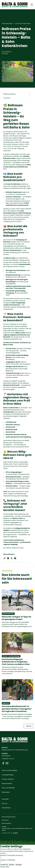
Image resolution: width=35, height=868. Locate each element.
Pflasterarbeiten (7, 784)
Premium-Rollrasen (10, 324)
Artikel (14, 548)
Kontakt (4, 827)
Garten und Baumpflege (9, 770)
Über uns (5, 804)
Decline (12, 865)
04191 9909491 (6, 756)
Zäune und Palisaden (8, 788)
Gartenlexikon (6, 808)
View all (29, 726)
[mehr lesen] (18, 609)
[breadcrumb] (23, 24)
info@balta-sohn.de (8, 759)
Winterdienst (6, 792)
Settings (19, 865)
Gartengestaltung (7, 775)
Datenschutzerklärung (9, 817)
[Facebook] (3, 763)
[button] (31, 5)
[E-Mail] (7, 763)
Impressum (5, 820)
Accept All (4, 865)
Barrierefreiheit (6, 823)
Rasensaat (10, 140)
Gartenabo (5, 799)
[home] (15, 5)
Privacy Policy (5, 867)
